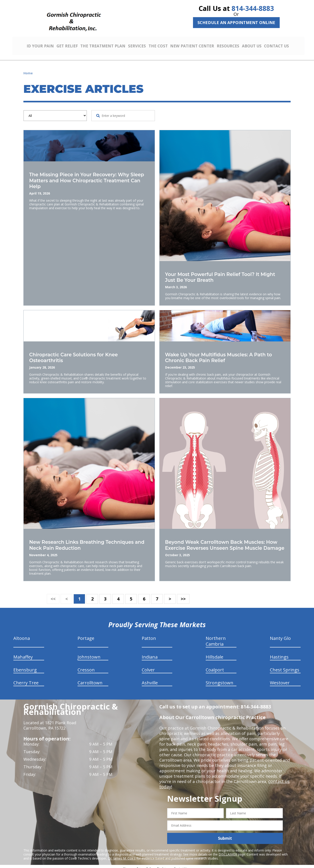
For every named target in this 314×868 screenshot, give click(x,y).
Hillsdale (214, 653)
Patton (149, 634)
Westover (280, 679)
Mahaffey (23, 653)
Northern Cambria (216, 637)
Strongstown (220, 679)
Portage (86, 634)
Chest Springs (285, 666)
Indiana (150, 653)
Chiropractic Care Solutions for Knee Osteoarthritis (79, 355)
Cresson (86, 666)
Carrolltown (90, 679)
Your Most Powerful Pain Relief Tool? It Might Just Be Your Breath (218, 275)
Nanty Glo (280, 634)
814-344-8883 (253, 8)
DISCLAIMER (228, 851)
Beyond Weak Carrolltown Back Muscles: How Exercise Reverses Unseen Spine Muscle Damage (221, 545)
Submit (225, 834)
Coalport (215, 666)
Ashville (150, 679)
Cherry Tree (26, 679)
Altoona (22, 634)
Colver (148, 666)
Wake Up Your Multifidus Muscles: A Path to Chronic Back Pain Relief (222, 355)
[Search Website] (98, 114)
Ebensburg (25, 666)
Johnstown (89, 653)
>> (183, 595)
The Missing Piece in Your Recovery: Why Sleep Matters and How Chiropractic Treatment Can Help (85, 178)
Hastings (279, 653)
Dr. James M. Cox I (121, 855)
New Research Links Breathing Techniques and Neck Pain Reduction (88, 542)
